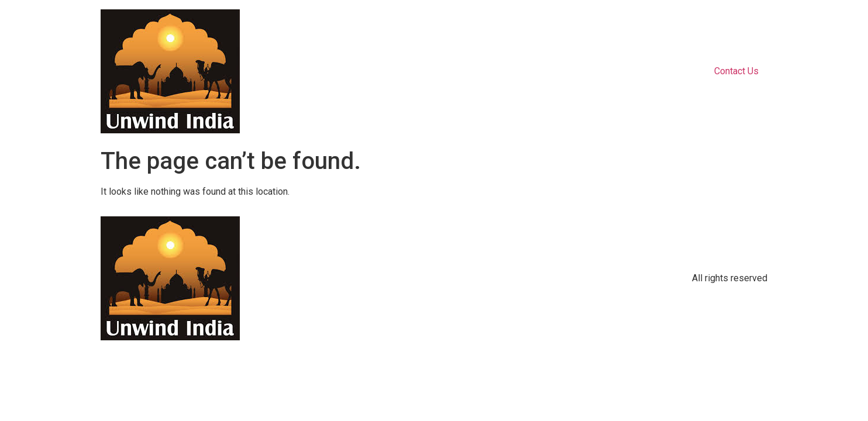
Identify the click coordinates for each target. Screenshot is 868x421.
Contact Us (736, 71)
